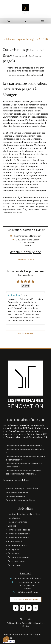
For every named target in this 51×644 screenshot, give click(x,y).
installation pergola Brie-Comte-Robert (22, 111)
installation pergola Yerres (23, 117)
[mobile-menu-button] (42, 21)
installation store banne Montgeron (20, 175)
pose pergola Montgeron (26, 157)
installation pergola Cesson (16, 114)
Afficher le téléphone (26, 252)
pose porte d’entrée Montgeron (30, 145)
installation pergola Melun (33, 126)
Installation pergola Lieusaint (17, 102)
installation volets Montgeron (29, 169)
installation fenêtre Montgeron (17, 160)
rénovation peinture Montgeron (18, 142)
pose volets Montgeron (26, 151)
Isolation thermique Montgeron (18, 133)
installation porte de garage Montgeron (22, 172)
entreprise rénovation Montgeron (30, 191)
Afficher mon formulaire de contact (26, 75)
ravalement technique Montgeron (19, 181)
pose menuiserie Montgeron (28, 139)
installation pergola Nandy (30, 108)
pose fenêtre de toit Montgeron (18, 148)
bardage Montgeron (32, 178)
